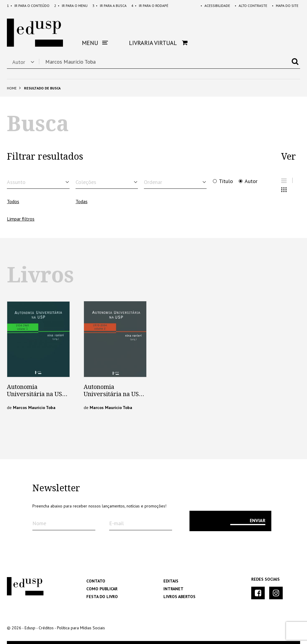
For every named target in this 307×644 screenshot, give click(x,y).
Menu (71, 6)
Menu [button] (95, 43)
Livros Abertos (179, 597)
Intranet (173, 589)
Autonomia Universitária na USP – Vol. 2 (113, 394)
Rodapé (150, 6)
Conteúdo (28, 6)
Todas (82, 201)
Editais (171, 581)
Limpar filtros (21, 219)
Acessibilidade (215, 6)
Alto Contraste (251, 6)
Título (226, 181)
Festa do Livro (102, 597)
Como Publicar (102, 589)
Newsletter (56, 488)
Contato (96, 581)
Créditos (46, 628)
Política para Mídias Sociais (81, 628)
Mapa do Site (285, 6)
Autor (251, 181)
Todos (13, 201)
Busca (109, 6)
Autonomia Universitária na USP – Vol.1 (36, 394)
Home (12, 88)
